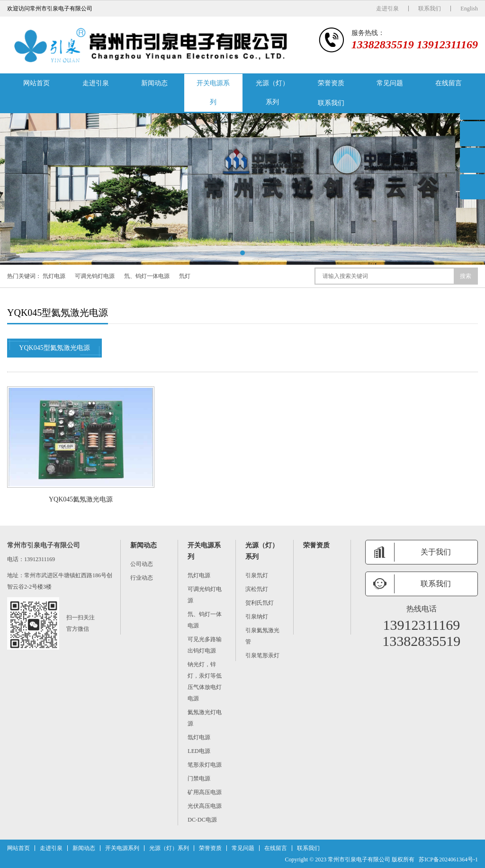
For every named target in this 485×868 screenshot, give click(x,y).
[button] (242, 253)
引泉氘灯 (257, 575)
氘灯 (185, 276)
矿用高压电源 (205, 792)
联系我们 (430, 9)
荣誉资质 (331, 83)
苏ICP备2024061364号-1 (448, 859)
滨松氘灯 (257, 589)
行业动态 (142, 578)
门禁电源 (199, 779)
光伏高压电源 (205, 806)
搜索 (466, 276)
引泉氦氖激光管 (262, 636)
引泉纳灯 (257, 617)
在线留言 (449, 83)
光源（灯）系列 (272, 93)
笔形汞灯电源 (205, 765)
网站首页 (36, 83)
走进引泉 (387, 9)
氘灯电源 (54, 276)
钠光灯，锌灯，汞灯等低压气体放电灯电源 (205, 681)
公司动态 (142, 564)
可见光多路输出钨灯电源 (205, 645)
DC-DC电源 (202, 820)
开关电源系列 (213, 93)
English (469, 9)
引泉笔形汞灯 (262, 655)
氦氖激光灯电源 (205, 718)
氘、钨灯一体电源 (147, 276)
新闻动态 (154, 83)
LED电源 (199, 751)
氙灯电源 (199, 737)
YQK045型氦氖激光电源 (54, 348)
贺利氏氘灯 (260, 603)
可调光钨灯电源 (95, 276)
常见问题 (390, 83)
